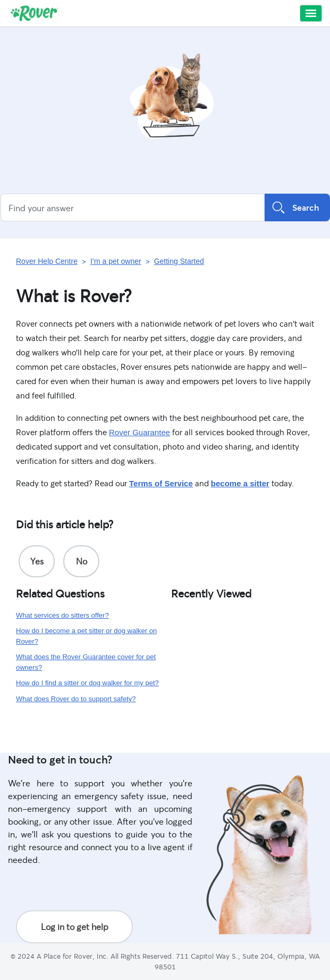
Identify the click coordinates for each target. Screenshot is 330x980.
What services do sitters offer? (62, 615)
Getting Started (179, 261)
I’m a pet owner (116, 261)
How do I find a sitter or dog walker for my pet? (87, 683)
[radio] (37, 561)
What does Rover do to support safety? (76, 699)
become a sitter (240, 483)
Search (297, 207)
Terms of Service (161, 483)
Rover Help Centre (47, 261)
